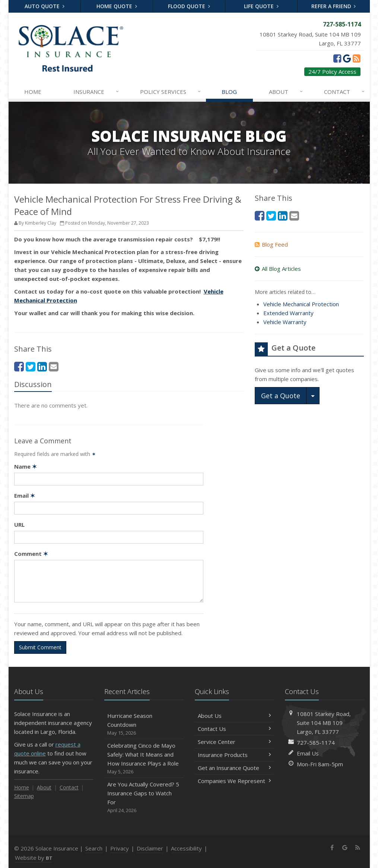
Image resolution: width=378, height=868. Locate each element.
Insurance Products (234, 755)
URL (19, 525)
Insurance (96, 92)
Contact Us (234, 729)
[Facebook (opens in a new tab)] (337, 58)
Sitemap (24, 796)
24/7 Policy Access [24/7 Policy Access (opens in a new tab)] (332, 72)
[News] (357, 58)
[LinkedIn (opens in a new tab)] (42, 366)
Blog (229, 92)
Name (26, 466)
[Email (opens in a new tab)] (54, 366)
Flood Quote (189, 6)
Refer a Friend (334, 6)
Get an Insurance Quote (234, 768)
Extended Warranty (288, 313)
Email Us (308, 753)
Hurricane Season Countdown (144, 724)
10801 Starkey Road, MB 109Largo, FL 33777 (324, 723)
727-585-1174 (316, 742)
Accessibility (186, 848)
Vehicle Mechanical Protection (301, 304)
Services (171, 92)
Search (94, 848)
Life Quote (261, 6)
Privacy (120, 848)
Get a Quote (281, 396)
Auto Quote (45, 6)
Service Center (234, 742)
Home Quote (117, 6)
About (286, 92)
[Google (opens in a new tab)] (347, 58)
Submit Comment (40, 647)
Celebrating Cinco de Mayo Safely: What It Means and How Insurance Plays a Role (144, 759)
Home (33, 92)
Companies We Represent (234, 781)
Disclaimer (150, 848)
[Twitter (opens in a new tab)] (31, 366)
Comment (31, 554)
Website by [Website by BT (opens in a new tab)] (34, 858)
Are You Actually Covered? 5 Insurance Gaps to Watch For (144, 797)
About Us (234, 716)
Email (25, 495)
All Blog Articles (278, 269)
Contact (345, 92)
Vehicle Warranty (285, 322)
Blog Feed (271, 244)
